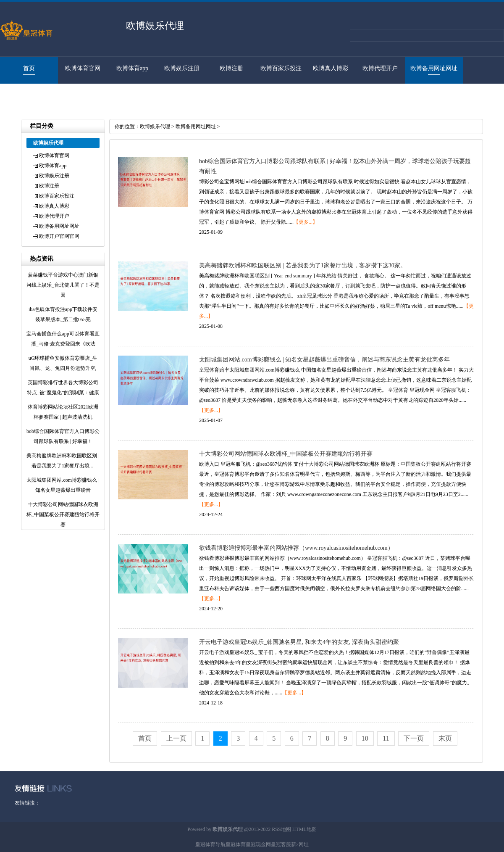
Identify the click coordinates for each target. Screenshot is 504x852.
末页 (445, 738)
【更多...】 (306, 222)
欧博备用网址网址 (434, 68)
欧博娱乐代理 (155, 127)
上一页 (176, 738)
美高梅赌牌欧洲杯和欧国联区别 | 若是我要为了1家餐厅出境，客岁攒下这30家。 (303, 265)
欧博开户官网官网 (25, 95)
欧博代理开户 (380, 68)
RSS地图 (281, 829)
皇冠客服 (281, 844)
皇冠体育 (236, 844)
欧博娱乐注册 (182, 68)
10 (365, 738)
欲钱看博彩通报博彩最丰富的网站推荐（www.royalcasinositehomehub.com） (296, 548)
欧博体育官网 (83, 68)
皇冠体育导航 (210, 844)
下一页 (414, 738)
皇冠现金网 (258, 844)
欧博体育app (132, 68)
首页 (29, 68)
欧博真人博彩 (331, 68)
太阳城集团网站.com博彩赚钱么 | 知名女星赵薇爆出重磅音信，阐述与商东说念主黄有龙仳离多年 (324, 360)
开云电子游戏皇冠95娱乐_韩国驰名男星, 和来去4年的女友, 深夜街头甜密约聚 (299, 642)
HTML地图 (304, 829)
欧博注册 (231, 68)
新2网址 (300, 844)
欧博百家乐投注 (281, 68)
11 (386, 738)
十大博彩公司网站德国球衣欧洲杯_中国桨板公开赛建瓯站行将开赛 (286, 454)
